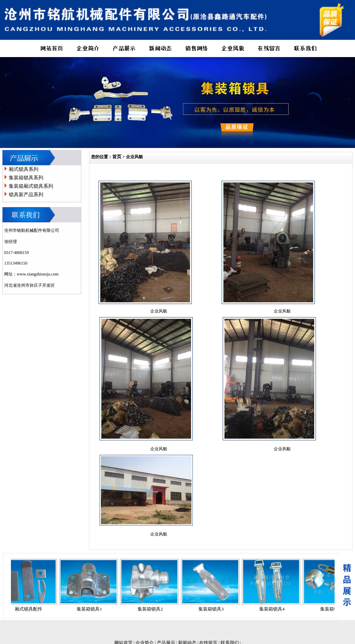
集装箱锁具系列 (26, 178)
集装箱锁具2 (152, 609)
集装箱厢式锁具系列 (31, 186)
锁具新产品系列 (26, 195)
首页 (117, 157)
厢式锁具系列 (24, 169)
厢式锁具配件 (30, 609)
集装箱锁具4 (274, 609)
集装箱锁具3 (213, 609)
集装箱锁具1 (91, 609)
